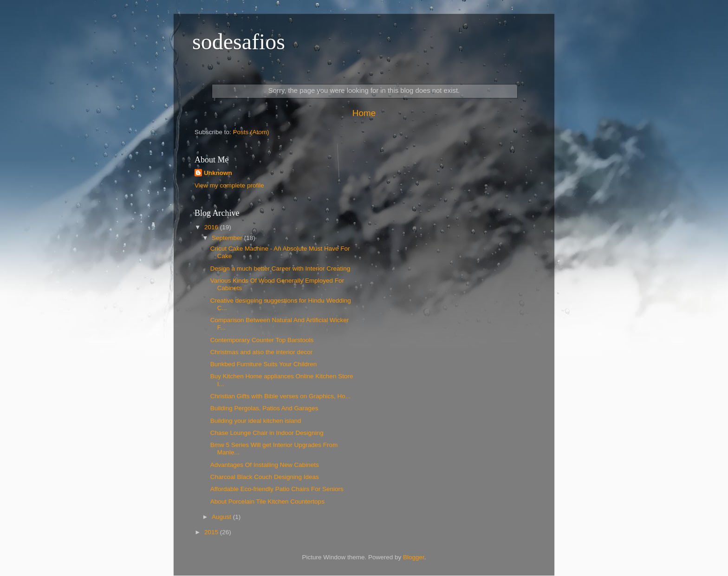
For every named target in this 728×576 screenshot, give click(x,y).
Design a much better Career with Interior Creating (280, 269)
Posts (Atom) (251, 132)
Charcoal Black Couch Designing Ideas (265, 477)
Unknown (218, 173)
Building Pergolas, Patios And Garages (264, 408)
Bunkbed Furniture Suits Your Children (264, 364)
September (228, 238)
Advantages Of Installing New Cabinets (265, 465)
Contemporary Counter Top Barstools (262, 340)
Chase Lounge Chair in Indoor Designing (267, 433)
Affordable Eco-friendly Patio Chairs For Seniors (277, 489)
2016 (212, 227)
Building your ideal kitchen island (256, 421)
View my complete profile (229, 185)
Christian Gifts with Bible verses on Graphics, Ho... (280, 396)
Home (364, 113)
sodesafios (239, 42)
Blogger (414, 557)
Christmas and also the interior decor (262, 352)
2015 (212, 532)
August (222, 517)
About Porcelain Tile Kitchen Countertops (267, 502)
